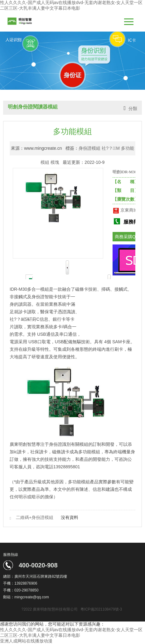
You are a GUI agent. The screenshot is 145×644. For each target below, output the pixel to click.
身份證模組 (89, 148)
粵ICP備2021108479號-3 (101, 609)
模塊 (55, 162)
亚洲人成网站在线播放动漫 (26, 641)
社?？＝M (111, 148)
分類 (133, 108)
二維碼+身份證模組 (35, 517)
